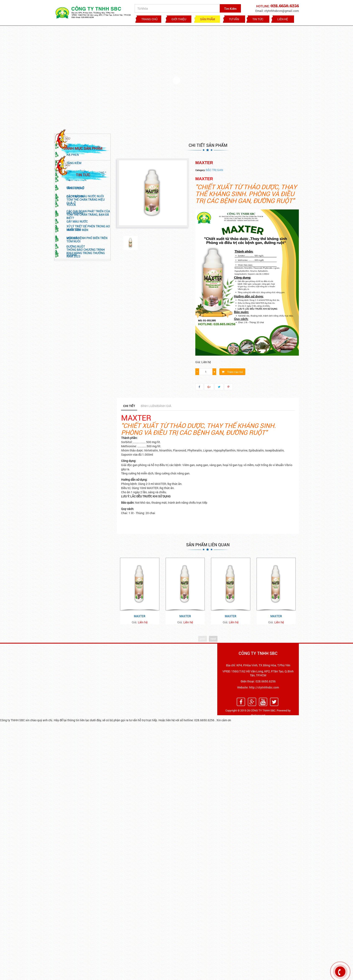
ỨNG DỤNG (75, 323)
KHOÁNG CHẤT (76, 162)
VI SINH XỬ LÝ (76, 187)
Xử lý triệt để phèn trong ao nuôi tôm (88, 364)
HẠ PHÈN (73, 170)
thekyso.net (258, 715)
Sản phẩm (208, 19)
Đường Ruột (76, 262)
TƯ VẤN (234, 19)
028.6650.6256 (266, 681)
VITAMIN (72, 254)
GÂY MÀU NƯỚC (77, 237)
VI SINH (72, 270)
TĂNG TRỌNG (75, 204)
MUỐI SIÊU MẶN (77, 245)
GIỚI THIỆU (179, 19)
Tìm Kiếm (230, 9)
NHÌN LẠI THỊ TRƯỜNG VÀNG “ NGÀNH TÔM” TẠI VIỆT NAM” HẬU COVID (86, 312)
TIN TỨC (258, 19)
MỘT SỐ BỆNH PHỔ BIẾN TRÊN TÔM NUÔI (87, 375)
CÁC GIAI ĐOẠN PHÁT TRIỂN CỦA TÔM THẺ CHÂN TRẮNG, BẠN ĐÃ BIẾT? (88, 350)
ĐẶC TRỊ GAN (75, 212)
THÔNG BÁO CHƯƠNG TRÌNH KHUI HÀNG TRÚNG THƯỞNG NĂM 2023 (86, 389)
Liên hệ (283, 19)
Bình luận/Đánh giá (156, 406)
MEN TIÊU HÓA (76, 195)
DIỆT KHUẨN (75, 229)
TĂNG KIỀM (74, 179)
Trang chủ (149, 19)
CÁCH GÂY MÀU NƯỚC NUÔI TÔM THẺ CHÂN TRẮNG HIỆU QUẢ (86, 335)
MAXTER (140, 616)
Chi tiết (129, 406)
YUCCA (71, 220)
